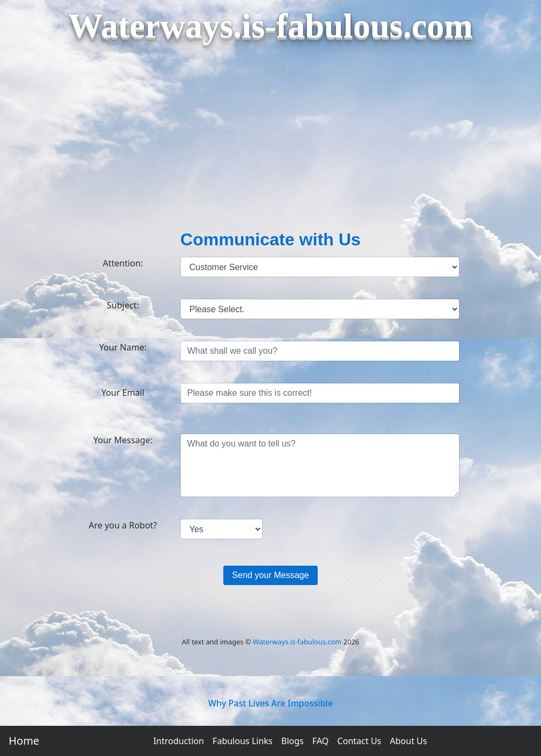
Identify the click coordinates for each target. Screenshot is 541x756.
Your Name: (123, 347)
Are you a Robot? (123, 525)
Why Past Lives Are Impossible (270, 703)
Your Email (123, 393)
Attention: (123, 263)
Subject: (123, 305)
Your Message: (123, 440)
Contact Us (359, 741)
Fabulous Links (242, 741)
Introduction (179, 741)
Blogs (292, 741)
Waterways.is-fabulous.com (297, 642)
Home (24, 741)
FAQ (320, 741)
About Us (409, 741)
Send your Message (270, 575)
